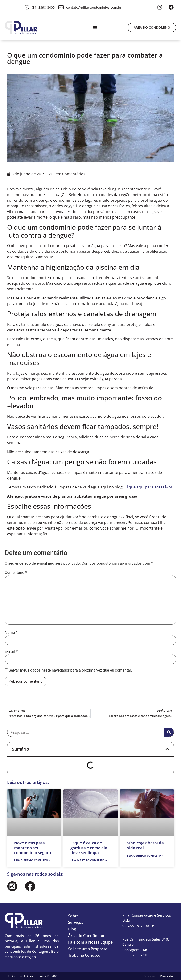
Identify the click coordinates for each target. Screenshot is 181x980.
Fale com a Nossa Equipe (90, 942)
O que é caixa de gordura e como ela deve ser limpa (89, 848)
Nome (11, 633)
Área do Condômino (86, 936)
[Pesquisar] (169, 732)
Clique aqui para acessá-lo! (148, 487)
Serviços (76, 922)
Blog (72, 929)
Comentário (16, 573)
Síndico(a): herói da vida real (145, 845)
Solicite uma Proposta (88, 949)
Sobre (73, 916)
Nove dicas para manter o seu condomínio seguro (33, 848)
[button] (95, 27)
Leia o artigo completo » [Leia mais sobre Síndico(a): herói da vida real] (145, 856)
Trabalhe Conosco (84, 955)
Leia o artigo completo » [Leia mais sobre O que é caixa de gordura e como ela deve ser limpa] (89, 860)
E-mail (11, 652)
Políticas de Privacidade (160, 976)
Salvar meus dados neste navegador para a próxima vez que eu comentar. (70, 670)
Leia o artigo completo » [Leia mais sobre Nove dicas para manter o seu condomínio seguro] (32, 860)
